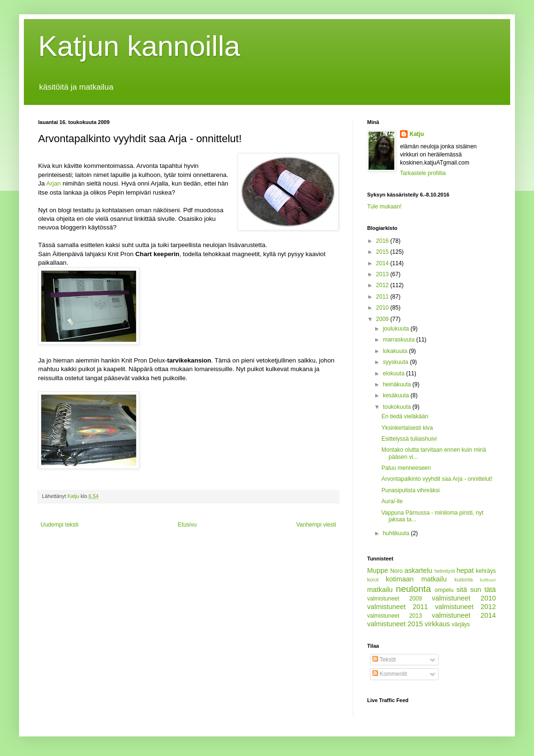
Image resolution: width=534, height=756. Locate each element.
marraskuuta (400, 340)
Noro (396, 571)
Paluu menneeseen (406, 468)
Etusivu (187, 525)
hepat (465, 570)
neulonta (413, 589)
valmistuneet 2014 (464, 615)
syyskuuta (396, 362)
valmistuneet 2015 (395, 624)
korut (373, 580)
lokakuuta (396, 351)
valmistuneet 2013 (395, 616)
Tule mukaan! (384, 207)
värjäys (461, 624)
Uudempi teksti (59, 525)
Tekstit (384, 660)
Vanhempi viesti (316, 525)
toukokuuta (398, 407)
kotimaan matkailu (416, 579)
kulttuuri (488, 580)
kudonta (463, 580)
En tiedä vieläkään (405, 416)
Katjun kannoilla (139, 46)
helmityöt (445, 571)
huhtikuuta (397, 533)
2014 (383, 263)
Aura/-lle (392, 501)
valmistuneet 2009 (395, 599)
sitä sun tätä (476, 590)
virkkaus (437, 624)
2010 (383, 308)
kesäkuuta (397, 395)
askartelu (418, 570)
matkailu (380, 590)
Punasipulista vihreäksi (411, 490)
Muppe (378, 570)
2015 (383, 252)
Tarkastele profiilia (423, 173)
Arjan (54, 183)
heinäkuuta (398, 384)
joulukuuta (397, 329)
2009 (383, 319)
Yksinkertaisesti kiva (407, 428)
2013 (383, 274)
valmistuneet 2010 (464, 598)
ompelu (444, 590)
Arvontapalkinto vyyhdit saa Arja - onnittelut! (437, 479)
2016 (383, 241)
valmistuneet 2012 (465, 607)
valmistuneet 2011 (398, 607)
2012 (383, 285)
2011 (383, 297)
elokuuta (395, 373)
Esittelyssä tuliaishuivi (409, 439)
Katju (417, 134)
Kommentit (390, 674)
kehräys (486, 571)
